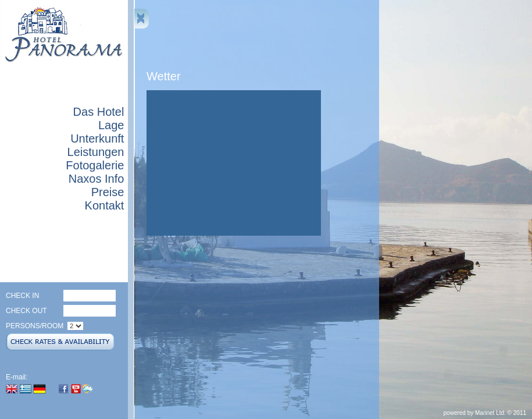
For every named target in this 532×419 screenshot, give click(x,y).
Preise (108, 192)
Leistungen (96, 152)
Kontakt (105, 205)
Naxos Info (97, 179)
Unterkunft (97, 139)
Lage (111, 125)
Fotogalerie (95, 165)
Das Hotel (99, 112)
